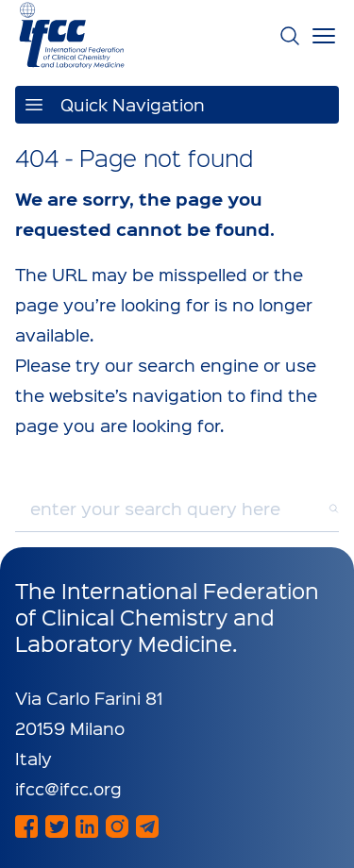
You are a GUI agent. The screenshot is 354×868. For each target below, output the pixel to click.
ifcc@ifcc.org (68, 788)
